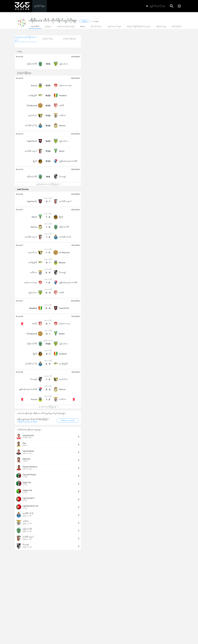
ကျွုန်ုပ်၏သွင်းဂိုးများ (156, 6)
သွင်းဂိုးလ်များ (39, 6)
